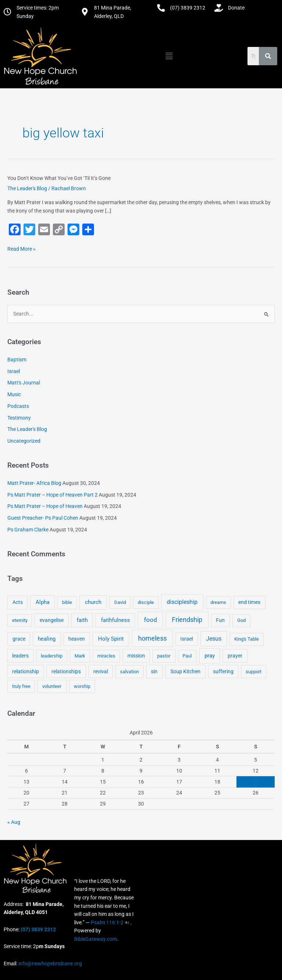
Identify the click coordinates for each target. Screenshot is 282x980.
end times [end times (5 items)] (249, 602)
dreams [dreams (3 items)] (218, 602)
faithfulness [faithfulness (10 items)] (115, 620)
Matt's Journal (24, 383)
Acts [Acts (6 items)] (18, 602)
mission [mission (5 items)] (136, 656)
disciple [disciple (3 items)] (146, 602)
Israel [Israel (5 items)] (187, 639)
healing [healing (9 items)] (47, 639)
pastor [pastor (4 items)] (164, 656)
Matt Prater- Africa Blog (34, 483)
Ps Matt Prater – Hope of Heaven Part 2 (53, 495)
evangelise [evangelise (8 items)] (52, 620)
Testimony (19, 418)
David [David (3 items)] (120, 602)
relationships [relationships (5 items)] (66, 671)
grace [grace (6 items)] (19, 639)
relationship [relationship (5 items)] (26, 671)
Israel (14, 371)
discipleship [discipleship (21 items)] (182, 602)
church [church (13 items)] (93, 602)
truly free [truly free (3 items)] (21, 686)
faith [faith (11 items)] (82, 620)
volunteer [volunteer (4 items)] (52, 686)
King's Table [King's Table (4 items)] (247, 639)
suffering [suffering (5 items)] (223, 671)
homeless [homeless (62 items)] (152, 638)
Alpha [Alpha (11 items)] (43, 602)
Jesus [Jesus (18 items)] (214, 639)
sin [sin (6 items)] (154, 671)
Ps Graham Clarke (28, 530)
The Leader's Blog (27, 188)
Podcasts (18, 406)
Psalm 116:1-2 (107, 922)
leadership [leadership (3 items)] (52, 656)
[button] (169, 56)
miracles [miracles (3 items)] (106, 656)
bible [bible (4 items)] (67, 602)
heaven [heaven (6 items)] (77, 639)
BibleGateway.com (95, 939)
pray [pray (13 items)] (210, 656)
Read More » (21, 248)
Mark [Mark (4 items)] (80, 656)
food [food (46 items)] (151, 620)
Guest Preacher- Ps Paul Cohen (43, 518)
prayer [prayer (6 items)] (235, 656)
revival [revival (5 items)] (101, 671)
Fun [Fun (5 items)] (220, 620)
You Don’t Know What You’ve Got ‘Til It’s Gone (59, 178)
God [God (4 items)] (241, 620)
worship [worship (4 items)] (82, 686)
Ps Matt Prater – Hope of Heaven (45, 506)
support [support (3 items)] (254, 672)
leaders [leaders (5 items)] (20, 656)
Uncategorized (24, 441)
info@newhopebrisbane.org (50, 964)
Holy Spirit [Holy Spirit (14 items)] (111, 639)
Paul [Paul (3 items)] (187, 656)
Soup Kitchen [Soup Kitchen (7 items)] (185, 671)
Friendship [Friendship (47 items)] (187, 620)
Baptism (17, 360)
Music (14, 394)
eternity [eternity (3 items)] (20, 620)
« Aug (14, 822)
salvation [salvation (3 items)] (129, 672)
